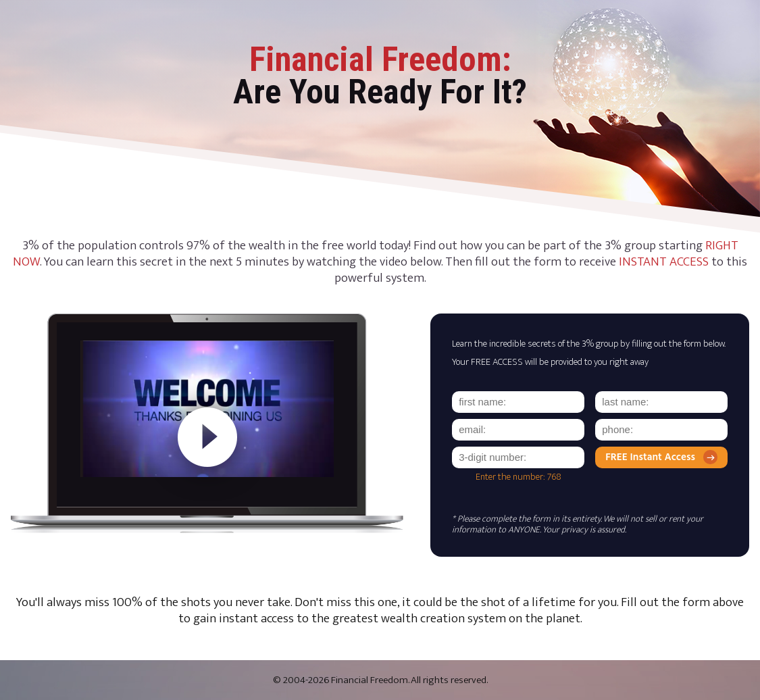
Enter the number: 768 (518, 477)
